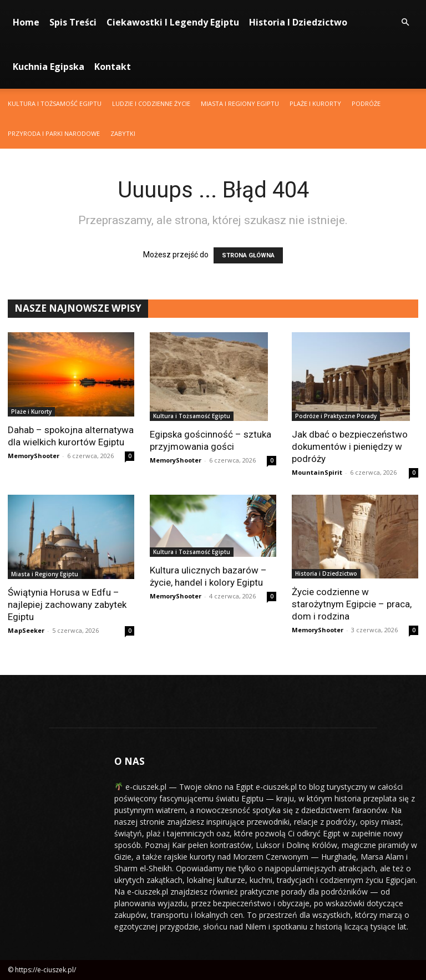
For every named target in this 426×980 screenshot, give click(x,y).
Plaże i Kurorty (315, 103)
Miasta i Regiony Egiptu (240, 103)
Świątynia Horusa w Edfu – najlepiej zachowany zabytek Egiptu (67, 605)
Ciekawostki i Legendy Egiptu (173, 22)
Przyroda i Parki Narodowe (54, 133)
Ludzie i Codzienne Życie (151, 103)
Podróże (366, 103)
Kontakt (113, 67)
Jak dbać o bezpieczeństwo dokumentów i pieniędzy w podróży (350, 446)
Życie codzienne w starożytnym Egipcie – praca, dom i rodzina (352, 604)
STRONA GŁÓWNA (248, 255)
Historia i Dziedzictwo (298, 22)
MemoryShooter (34, 456)
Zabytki (123, 133)
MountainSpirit (317, 472)
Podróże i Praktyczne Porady (336, 416)
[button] (405, 22)
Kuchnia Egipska (49, 67)
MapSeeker (26, 630)
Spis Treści (73, 22)
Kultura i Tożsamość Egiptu (55, 103)
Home (26, 22)
